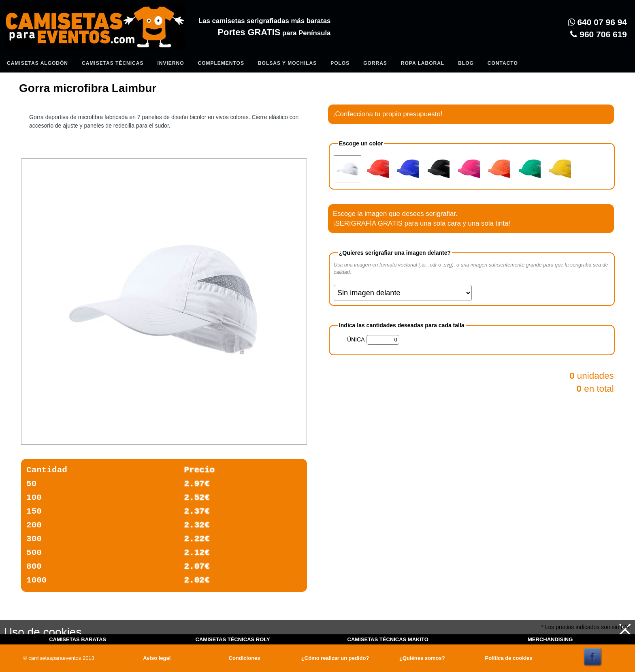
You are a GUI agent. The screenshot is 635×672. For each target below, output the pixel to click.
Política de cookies (508, 658)
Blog (466, 63)
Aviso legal (157, 658)
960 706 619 (599, 34)
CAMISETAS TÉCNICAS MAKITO (388, 639)
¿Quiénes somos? (422, 658)
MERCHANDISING (550, 639)
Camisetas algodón (37, 63)
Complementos (221, 63)
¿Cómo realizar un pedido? (335, 658)
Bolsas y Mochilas (287, 63)
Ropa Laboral (423, 63)
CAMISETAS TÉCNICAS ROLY (233, 639)
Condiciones (245, 658)
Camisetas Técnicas (113, 63)
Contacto (503, 63)
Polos (340, 63)
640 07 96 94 (597, 22)
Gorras (375, 63)
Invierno (170, 63)
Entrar (167, 47)
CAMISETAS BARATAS (78, 639)
